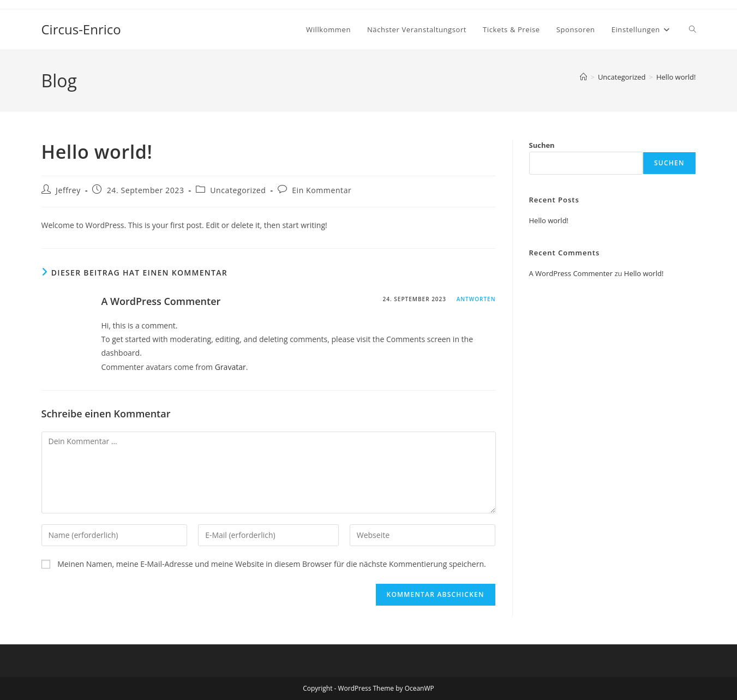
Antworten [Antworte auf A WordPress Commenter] (476, 299)
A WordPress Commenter (161, 301)
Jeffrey (68, 190)
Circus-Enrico (81, 29)
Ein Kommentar (322, 190)
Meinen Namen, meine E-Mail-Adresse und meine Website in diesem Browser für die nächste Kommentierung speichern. (272, 564)
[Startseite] (583, 77)
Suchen (542, 145)
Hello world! (676, 77)
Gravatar (230, 367)
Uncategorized (238, 190)
